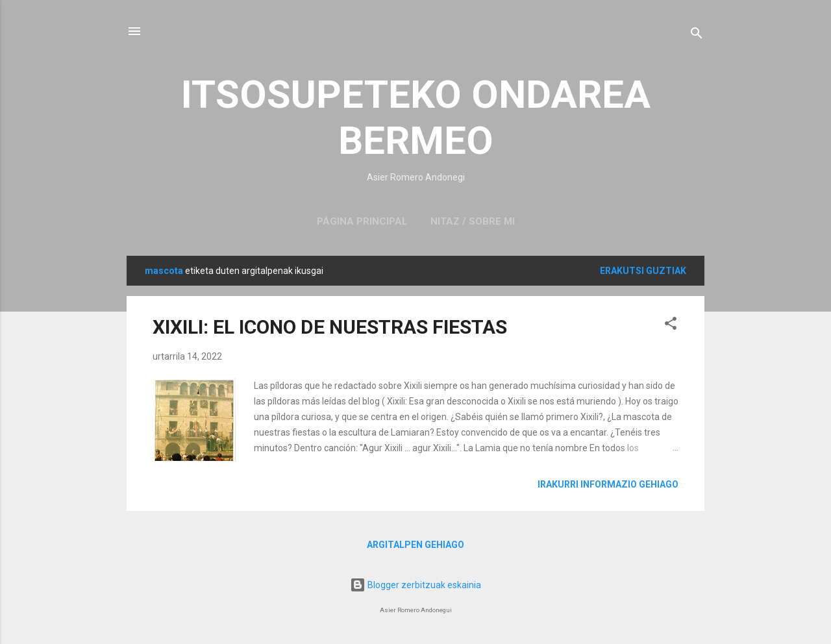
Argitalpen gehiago (415, 545)
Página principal (362, 221)
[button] (671, 326)
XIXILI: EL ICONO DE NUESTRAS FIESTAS (330, 327)
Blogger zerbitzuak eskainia (415, 585)
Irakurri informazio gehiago (608, 484)
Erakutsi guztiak (643, 271)
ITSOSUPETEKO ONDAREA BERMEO (416, 118)
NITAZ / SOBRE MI (473, 221)
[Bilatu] (697, 35)
